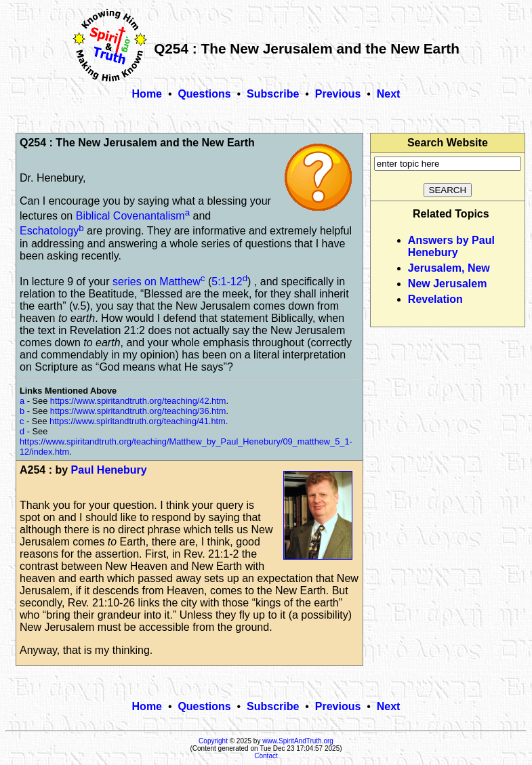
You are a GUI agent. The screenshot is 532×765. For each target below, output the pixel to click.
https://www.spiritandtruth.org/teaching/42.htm (138, 401)
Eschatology (49, 231)
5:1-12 (227, 282)
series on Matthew (157, 282)
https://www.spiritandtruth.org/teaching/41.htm (138, 421)
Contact (266, 756)
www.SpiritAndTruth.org (298, 741)
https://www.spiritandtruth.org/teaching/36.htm (138, 411)
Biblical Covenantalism (130, 216)
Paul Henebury (109, 470)
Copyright (213, 741)
